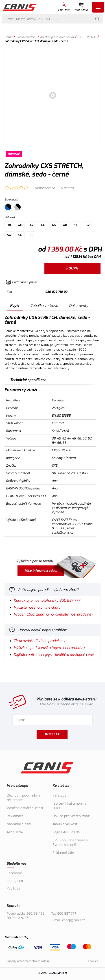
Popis (15, 305)
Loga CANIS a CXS (66, 832)
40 (20, 225)
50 (76, 225)
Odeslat (52, 734)
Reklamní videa (64, 853)
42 (32, 225)
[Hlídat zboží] (22, 282)
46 (54, 225)
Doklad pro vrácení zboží (71, 816)
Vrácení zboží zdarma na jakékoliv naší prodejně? (53, 614)
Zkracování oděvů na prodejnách (40, 641)
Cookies (93, 961)
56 (20, 235)
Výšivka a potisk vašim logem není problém (49, 648)
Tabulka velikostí (44, 306)
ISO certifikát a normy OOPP (69, 806)
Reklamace (15, 816)
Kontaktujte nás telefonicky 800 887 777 (47, 600)
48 (65, 225)
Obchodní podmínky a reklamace (24, 798)
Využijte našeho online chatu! (37, 607)
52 (88, 225)
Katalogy (59, 795)
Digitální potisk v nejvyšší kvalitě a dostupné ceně (54, 655)
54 (9, 235)
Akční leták (15, 832)
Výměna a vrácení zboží (25, 808)
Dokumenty (79, 306)
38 (9, 225)
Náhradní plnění (19, 824)
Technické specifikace (28, 380)
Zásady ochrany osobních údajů (28, 961)
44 (43, 225)
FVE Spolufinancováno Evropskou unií (70, 842)
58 (31, 235)
